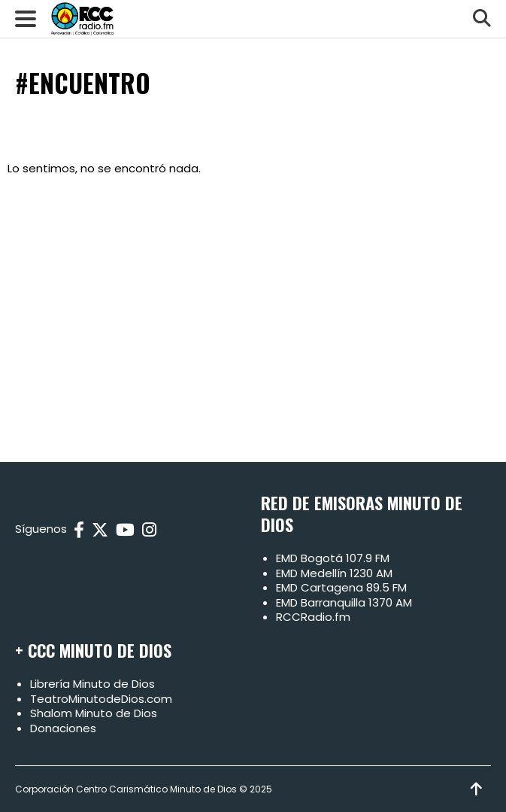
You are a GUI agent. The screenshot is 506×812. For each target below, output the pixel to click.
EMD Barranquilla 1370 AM (344, 602)
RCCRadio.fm (313, 617)
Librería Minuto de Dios (92, 684)
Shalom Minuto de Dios (94, 713)
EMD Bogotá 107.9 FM (333, 558)
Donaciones (63, 728)
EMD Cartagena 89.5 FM (341, 587)
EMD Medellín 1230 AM (334, 573)
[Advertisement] (253, 312)
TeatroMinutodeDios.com (101, 699)
